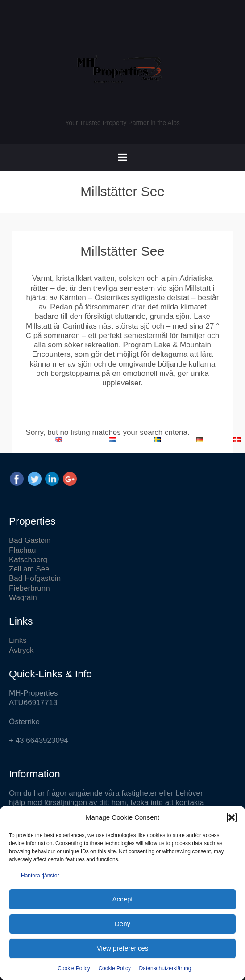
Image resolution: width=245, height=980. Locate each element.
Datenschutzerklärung (165, 968)
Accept (123, 899)
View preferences (123, 948)
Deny (122, 924)
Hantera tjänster (40, 876)
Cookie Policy (74, 968)
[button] (232, 817)
